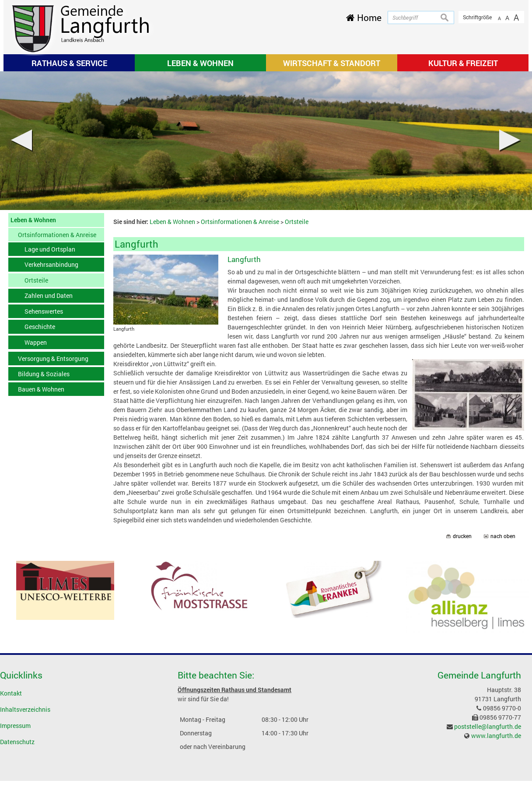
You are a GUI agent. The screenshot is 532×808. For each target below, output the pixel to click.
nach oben (503, 536)
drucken (462, 536)
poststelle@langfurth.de (488, 726)
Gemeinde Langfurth (479, 675)
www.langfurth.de (496, 736)
